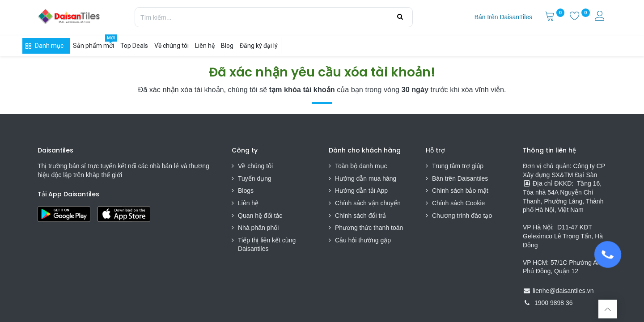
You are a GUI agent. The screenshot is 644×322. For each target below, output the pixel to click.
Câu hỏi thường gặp (363, 240)
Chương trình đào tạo (463, 216)
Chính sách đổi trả (360, 216)
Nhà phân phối (258, 228)
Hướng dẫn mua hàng (366, 178)
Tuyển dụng (255, 178)
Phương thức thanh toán (369, 228)
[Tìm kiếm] (400, 17)
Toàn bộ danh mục (361, 166)
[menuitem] (503, 17)
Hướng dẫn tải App (361, 191)
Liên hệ (248, 203)
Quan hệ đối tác (260, 216)
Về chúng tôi (255, 166)
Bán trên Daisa (453, 178)
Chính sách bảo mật (460, 191)
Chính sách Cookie (458, 203)
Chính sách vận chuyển (368, 203)
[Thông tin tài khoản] (601, 17)
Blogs (246, 191)
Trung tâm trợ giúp (458, 166)
